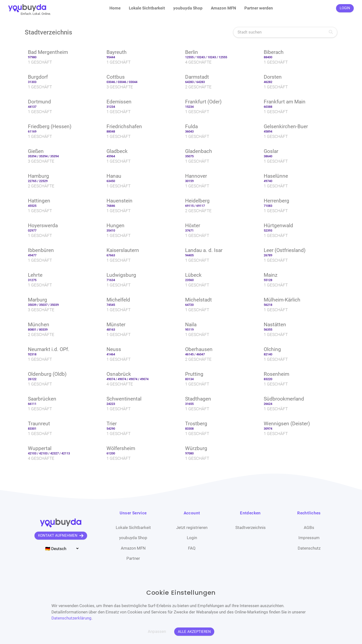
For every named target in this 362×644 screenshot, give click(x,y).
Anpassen (157, 631)
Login (192, 538)
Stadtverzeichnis (251, 527)
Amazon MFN (223, 8)
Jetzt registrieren (192, 527)
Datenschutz (309, 548)
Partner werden (259, 8)
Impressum (309, 538)
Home (115, 8)
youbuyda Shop (188, 8)
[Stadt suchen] (285, 32)
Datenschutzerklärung (71, 618)
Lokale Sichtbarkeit (147, 8)
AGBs (309, 527)
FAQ (192, 548)
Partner (133, 558)
